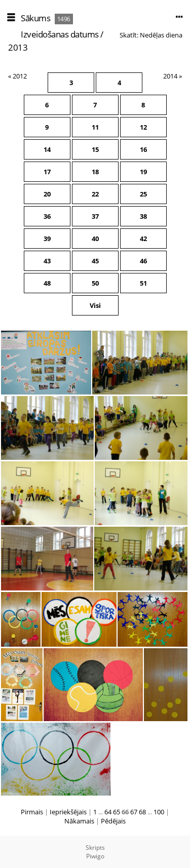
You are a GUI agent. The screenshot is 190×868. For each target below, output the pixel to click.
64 (108, 812)
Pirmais (32, 812)
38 (143, 216)
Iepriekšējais (68, 812)
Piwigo (95, 856)
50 (95, 283)
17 (47, 172)
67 (134, 812)
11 (95, 127)
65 (117, 812)
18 (95, 172)
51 (143, 283)
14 (47, 149)
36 (47, 216)
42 (143, 239)
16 (143, 149)
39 (47, 239)
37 (95, 216)
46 (143, 261)
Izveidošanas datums (60, 34)
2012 (20, 76)
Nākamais (79, 821)
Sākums (35, 18)
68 (142, 812)
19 (143, 172)
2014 (170, 76)
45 (95, 261)
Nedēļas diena (161, 35)
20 (47, 194)
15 (95, 149)
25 (143, 194)
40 (95, 239)
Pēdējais (113, 821)
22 (95, 194)
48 (47, 283)
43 (47, 261)
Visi (95, 305)
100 (159, 812)
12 (143, 127)
